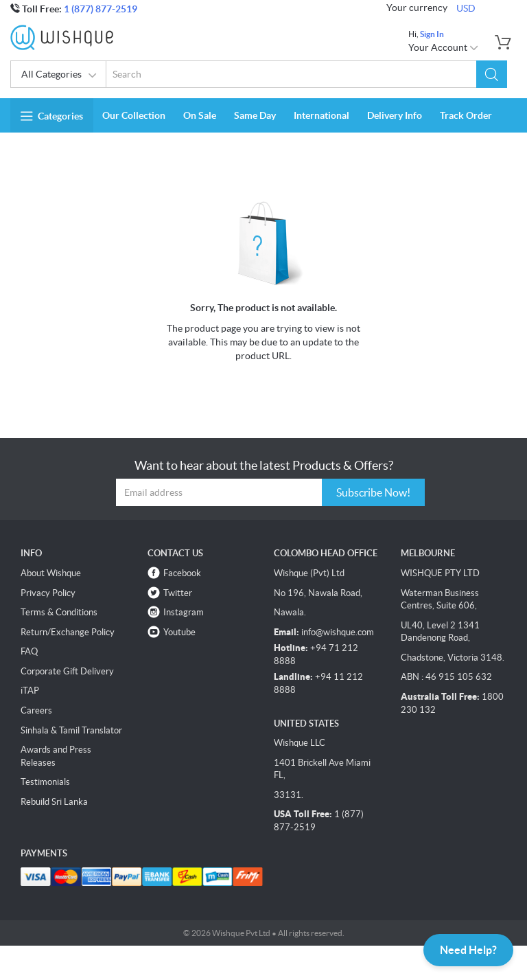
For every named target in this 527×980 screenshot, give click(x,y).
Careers (36, 710)
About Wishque (51, 573)
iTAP (30, 691)
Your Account (444, 47)
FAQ (29, 651)
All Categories (59, 76)
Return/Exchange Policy (68, 632)
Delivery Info (395, 115)
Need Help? (468, 950)
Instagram (184, 612)
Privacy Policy (48, 593)
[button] (492, 74)
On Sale (200, 115)
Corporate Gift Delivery (67, 671)
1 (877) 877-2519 (101, 9)
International (321, 115)
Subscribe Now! (373, 492)
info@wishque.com (338, 632)
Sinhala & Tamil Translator (71, 730)
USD (466, 8)
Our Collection (134, 115)
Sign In (432, 34)
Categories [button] (52, 116)
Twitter (178, 593)
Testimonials (45, 782)
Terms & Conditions (59, 612)
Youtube (179, 632)
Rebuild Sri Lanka (54, 802)
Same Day (255, 115)
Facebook (182, 573)
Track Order (466, 115)
